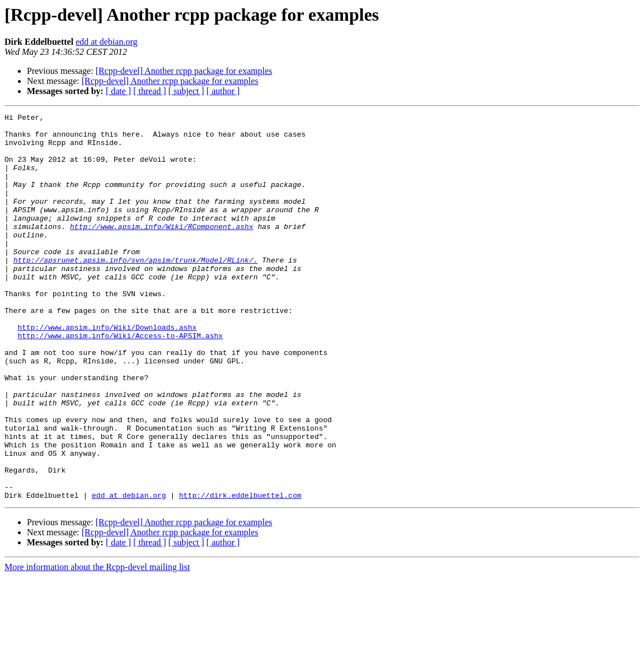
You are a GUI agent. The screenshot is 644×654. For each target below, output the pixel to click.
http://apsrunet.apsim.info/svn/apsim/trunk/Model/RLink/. (136, 290)
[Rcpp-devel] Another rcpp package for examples (184, 71)
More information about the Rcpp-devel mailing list (97, 644)
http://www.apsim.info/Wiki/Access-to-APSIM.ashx (120, 381)
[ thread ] (150, 91)
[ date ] (118, 91)
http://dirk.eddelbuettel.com (240, 572)
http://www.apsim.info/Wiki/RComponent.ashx (162, 250)
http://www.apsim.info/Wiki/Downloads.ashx (107, 371)
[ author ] (223, 91)
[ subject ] (186, 91)
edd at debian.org (106, 42)
